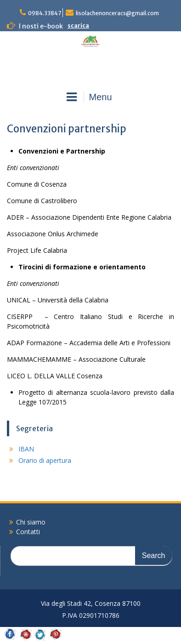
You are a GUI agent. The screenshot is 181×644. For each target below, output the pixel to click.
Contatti (28, 532)
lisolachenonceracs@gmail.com (117, 13)
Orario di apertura (45, 460)
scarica (78, 26)
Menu (89, 97)
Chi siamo (31, 522)
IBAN (26, 449)
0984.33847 (45, 13)
